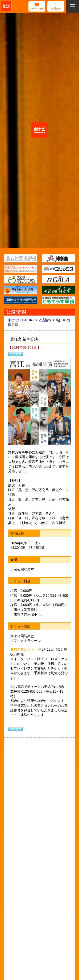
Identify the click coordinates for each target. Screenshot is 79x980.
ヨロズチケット (22, 649)
